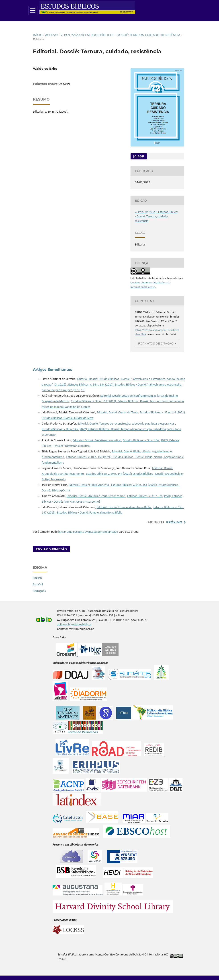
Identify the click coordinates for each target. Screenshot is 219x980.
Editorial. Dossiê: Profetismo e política (97, 440)
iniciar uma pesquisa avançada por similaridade (88, 532)
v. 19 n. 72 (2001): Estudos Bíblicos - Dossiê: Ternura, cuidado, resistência (120, 35)
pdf (140, 156)
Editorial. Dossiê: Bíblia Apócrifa (89, 485)
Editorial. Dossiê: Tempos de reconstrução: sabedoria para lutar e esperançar (126, 424)
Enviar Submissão (51, 549)
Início (38, 35)
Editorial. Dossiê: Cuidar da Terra (118, 412)
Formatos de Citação (156, 343)
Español (38, 584)
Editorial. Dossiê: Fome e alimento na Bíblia (124, 507)
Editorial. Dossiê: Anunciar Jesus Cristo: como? (96, 496)
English (37, 578)
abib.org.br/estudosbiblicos (74, 624)
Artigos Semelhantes (53, 370)
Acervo (51, 35)
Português (39, 591)
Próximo (174, 522)
